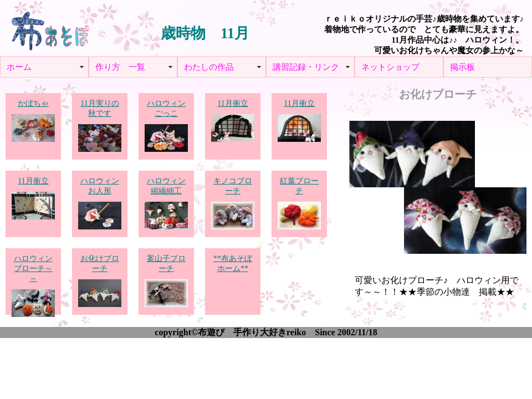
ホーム (19, 67)
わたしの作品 (209, 67)
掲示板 (462, 67)
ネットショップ (390, 67)
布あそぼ (50, 28)
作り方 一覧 (120, 67)
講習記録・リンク (306, 67)
